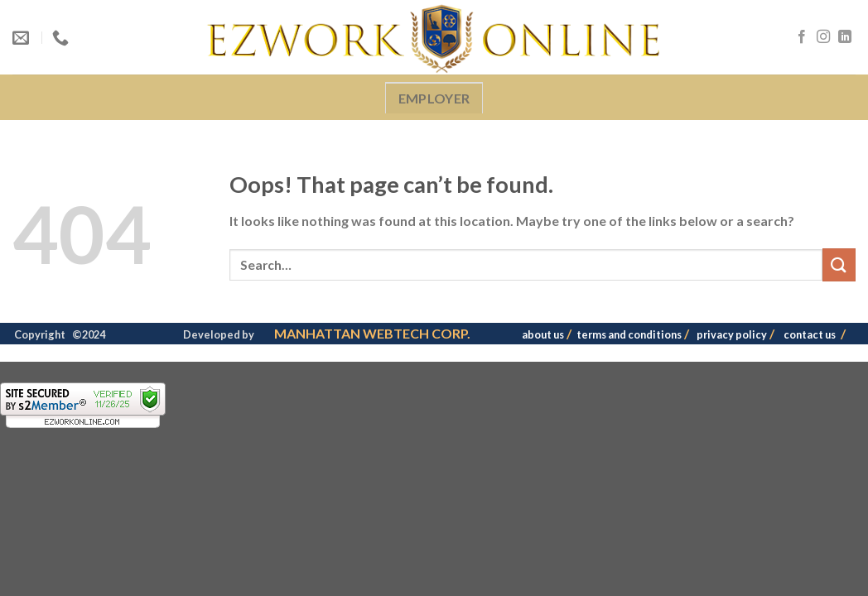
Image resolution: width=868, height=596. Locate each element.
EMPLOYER (434, 98)
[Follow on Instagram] (823, 37)
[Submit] (839, 264)
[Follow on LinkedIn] (845, 37)
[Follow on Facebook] (802, 37)
